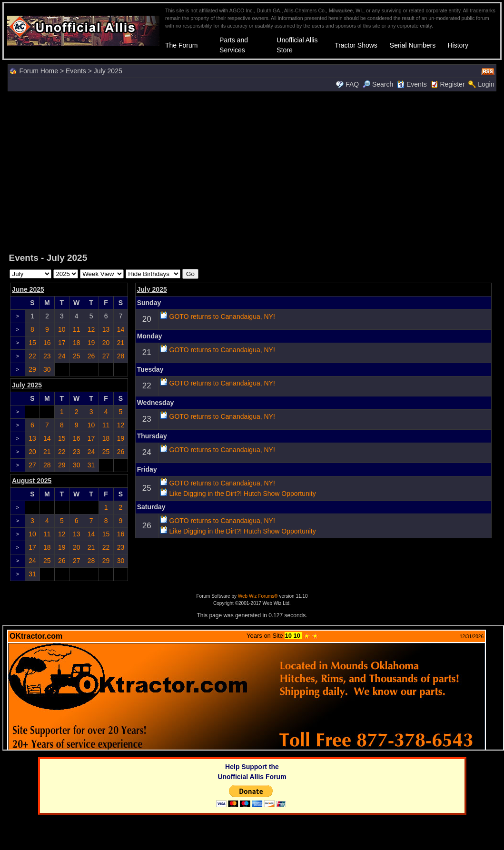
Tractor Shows (356, 45)
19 (91, 343)
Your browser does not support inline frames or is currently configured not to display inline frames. (253, 688)
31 (91, 465)
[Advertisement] (252, 171)
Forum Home (39, 71)
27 (106, 356)
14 (121, 329)
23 (47, 356)
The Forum (181, 45)
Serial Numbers (413, 45)
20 (106, 343)
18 (77, 343)
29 (32, 369)
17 (62, 343)
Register (452, 84)
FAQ (352, 84)
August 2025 (32, 481)
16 (47, 343)
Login (486, 84)
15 (32, 343)
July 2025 (152, 289)
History (458, 45)
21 (121, 343)
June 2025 (28, 289)
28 (121, 356)
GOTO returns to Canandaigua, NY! (222, 316)
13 (106, 329)
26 (91, 356)
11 (77, 329)
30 (47, 369)
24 (62, 356)
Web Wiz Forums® (258, 596)
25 (77, 356)
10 (62, 329)
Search (378, 84)
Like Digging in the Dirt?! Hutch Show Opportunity (243, 494)
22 (32, 356)
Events (76, 71)
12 (91, 329)
